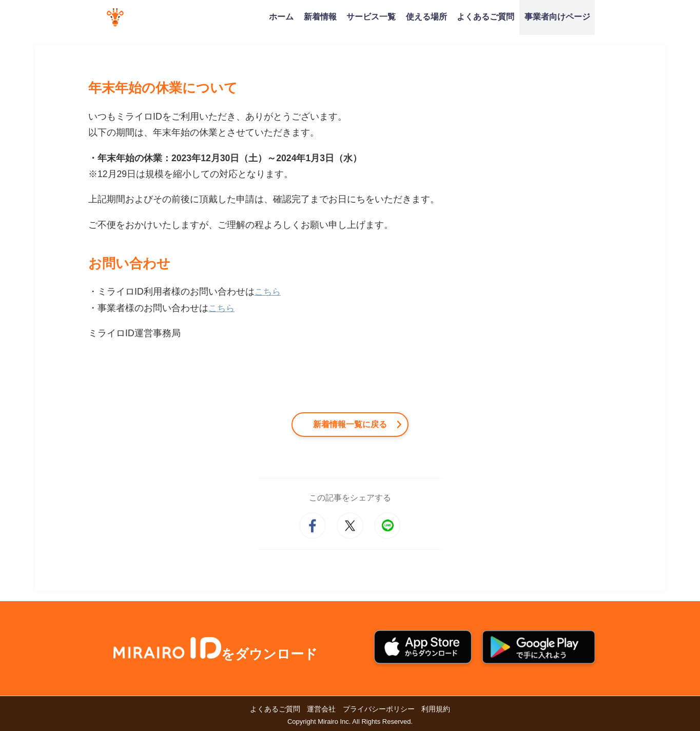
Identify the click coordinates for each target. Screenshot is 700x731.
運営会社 (321, 709)
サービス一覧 (371, 16)
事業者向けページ (557, 16)
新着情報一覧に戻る (350, 424)
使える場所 (426, 16)
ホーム (281, 16)
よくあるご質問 (485, 16)
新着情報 (320, 16)
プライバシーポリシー (379, 709)
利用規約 (436, 709)
